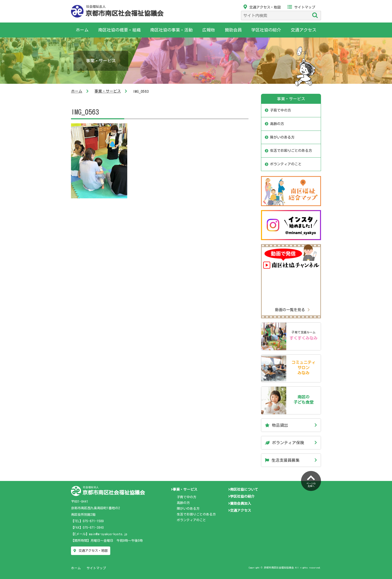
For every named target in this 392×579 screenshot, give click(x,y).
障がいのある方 (282, 137)
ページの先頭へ (311, 480)
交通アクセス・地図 (262, 7)
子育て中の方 (280, 110)
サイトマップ (301, 7)
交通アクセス (303, 30)
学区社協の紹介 (266, 30)
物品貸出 (276, 425)
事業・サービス (108, 91)
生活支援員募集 (282, 460)
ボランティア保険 (284, 443)
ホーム (82, 30)
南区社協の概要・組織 (119, 30)
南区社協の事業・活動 (171, 30)
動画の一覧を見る (292, 310)
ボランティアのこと (286, 164)
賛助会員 (233, 30)
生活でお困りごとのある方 (291, 151)
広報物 (209, 30)
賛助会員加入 (240, 503)
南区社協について (243, 489)
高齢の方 (277, 124)
